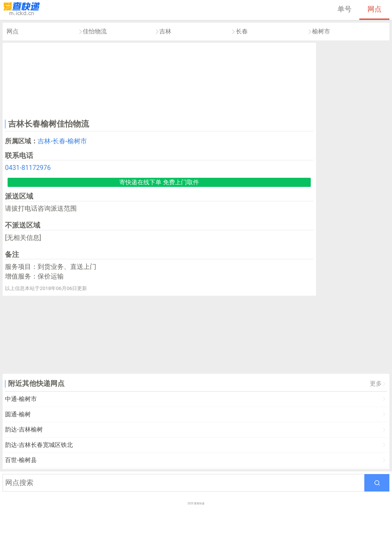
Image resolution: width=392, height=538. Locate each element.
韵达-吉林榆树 (24, 430)
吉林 (165, 31)
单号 (344, 9)
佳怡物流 (95, 31)
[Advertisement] (159, 80)
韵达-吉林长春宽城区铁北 (39, 445)
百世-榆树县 (21, 460)
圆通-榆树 (18, 414)
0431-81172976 (28, 168)
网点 (375, 9)
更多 (376, 384)
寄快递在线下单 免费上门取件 (159, 182)
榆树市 (321, 31)
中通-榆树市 (21, 399)
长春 (242, 31)
